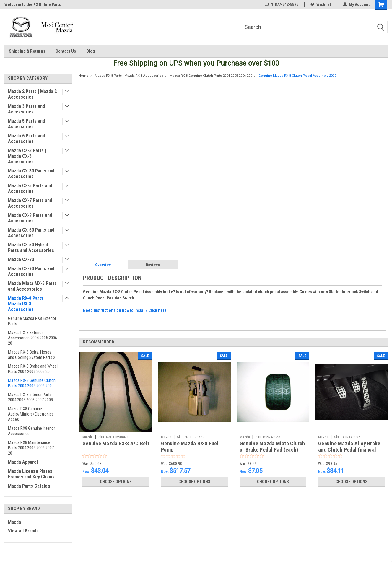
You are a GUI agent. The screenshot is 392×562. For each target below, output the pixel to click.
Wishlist (321, 4)
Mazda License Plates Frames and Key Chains (31, 474)
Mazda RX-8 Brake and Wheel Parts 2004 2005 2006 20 (33, 369)
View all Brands (23, 531)
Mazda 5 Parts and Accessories (26, 124)
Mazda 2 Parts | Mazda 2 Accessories (32, 94)
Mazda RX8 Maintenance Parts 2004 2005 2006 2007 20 (31, 448)
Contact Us (66, 51)
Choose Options (116, 482)
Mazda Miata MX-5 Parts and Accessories (32, 286)
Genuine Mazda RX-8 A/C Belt (116, 443)
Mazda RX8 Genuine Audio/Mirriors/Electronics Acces (31, 414)
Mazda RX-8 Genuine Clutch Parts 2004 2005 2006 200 (32, 383)
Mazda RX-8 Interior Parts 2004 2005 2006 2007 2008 (30, 397)
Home (83, 76)
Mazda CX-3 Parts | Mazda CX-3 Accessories (27, 156)
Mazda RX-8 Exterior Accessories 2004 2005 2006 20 (32, 338)
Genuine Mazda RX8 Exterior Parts (32, 321)
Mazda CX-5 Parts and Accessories (30, 188)
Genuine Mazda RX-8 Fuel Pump (190, 447)
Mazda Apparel (23, 462)
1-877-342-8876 (282, 4)
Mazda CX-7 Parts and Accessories (30, 203)
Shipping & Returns (27, 51)
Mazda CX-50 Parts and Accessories (31, 233)
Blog (91, 51)
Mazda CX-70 (21, 259)
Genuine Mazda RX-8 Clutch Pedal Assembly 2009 (297, 76)
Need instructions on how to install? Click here (125, 310)
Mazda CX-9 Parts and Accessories (30, 218)
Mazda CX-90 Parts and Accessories (31, 271)
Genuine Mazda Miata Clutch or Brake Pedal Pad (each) (272, 447)
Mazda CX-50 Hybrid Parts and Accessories (31, 247)
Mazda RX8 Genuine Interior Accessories (31, 431)
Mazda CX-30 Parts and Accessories (31, 174)
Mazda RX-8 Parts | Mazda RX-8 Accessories (27, 304)
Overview (103, 265)
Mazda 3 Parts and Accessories (26, 109)
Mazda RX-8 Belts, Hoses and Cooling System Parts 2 (32, 355)
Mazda (14, 522)
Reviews (153, 265)
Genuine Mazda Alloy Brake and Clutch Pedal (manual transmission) (349, 450)
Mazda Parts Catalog (29, 486)
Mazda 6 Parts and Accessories (26, 139)
